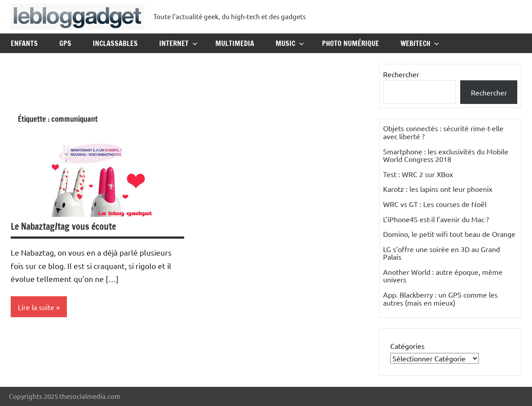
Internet (178, 43)
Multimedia (235, 43)
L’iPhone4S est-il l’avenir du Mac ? (436, 219)
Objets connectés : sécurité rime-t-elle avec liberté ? (443, 132)
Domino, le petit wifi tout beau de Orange (449, 234)
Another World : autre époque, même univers (443, 276)
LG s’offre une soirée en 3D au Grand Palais (441, 253)
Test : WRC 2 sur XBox (418, 174)
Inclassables (115, 43)
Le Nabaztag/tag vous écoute (63, 226)
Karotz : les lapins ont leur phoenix (438, 189)
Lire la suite (36, 307)
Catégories (407, 346)
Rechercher (401, 74)
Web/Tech (420, 43)
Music (290, 43)
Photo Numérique (351, 43)
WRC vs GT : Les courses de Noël (435, 204)
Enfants (24, 43)
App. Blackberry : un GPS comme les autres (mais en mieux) (440, 298)
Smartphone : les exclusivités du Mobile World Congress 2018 (446, 155)
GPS (65, 43)
